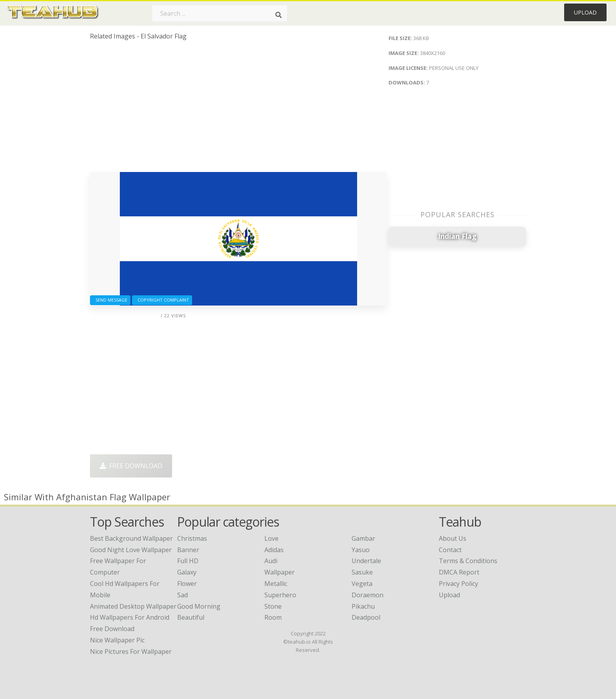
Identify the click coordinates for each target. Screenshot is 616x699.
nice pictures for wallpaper (131, 651)
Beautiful (191, 617)
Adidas (274, 550)
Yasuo (361, 550)
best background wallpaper (131, 538)
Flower (187, 584)
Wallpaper (280, 572)
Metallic (276, 584)
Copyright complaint (162, 300)
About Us (453, 538)
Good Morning (199, 606)
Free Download (131, 466)
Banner (188, 550)
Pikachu (363, 606)
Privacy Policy (458, 584)
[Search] (279, 15)
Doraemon (368, 595)
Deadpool (366, 617)
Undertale (366, 561)
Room (273, 617)
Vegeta (362, 584)
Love (271, 538)
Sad (182, 595)
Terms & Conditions (468, 561)
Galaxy (187, 572)
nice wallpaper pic (117, 640)
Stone (273, 606)
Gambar (363, 538)
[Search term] (220, 13)
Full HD (188, 561)
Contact (450, 550)
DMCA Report (459, 572)
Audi (271, 561)
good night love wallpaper (131, 550)
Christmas (192, 538)
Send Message (110, 300)
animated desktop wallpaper (133, 606)
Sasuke (362, 572)
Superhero (280, 595)
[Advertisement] (238, 109)
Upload (585, 12)
